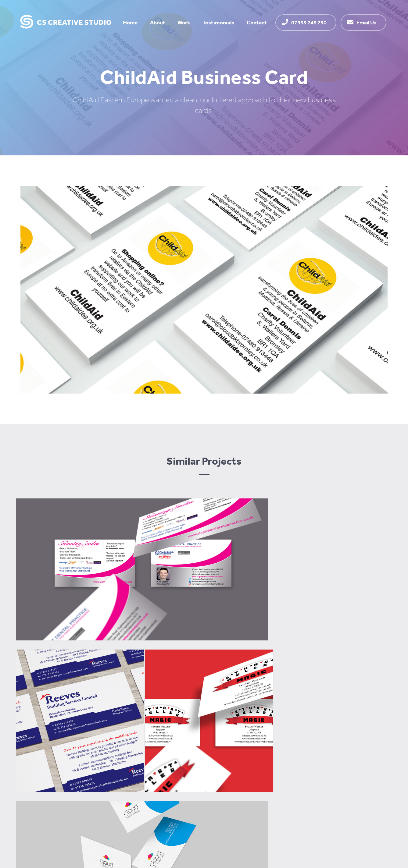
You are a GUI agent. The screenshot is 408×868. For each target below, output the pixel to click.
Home (130, 22)
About (158, 22)
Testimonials (218, 22)
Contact (257, 22)
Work (184, 22)
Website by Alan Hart (365, 837)
